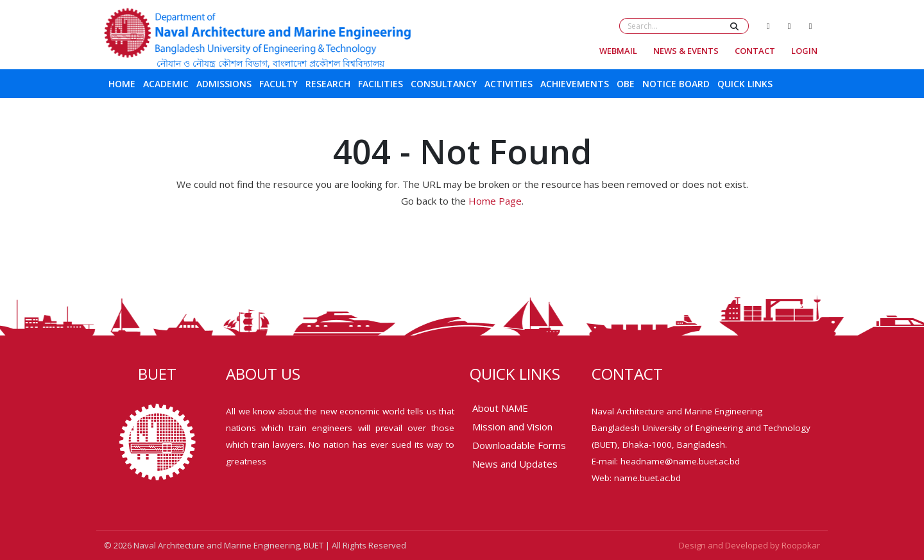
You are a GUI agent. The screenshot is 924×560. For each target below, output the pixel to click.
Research (328, 84)
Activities (509, 84)
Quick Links (745, 84)
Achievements (575, 84)
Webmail (618, 51)
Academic (166, 84)
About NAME (500, 408)
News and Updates (515, 464)
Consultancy (444, 84)
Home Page (495, 201)
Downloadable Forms (519, 445)
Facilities (381, 84)
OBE (626, 84)
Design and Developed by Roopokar (749, 545)
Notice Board (676, 84)
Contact (755, 51)
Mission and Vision (512, 427)
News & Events (686, 51)
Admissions (224, 84)
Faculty (278, 84)
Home (122, 84)
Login (804, 51)
